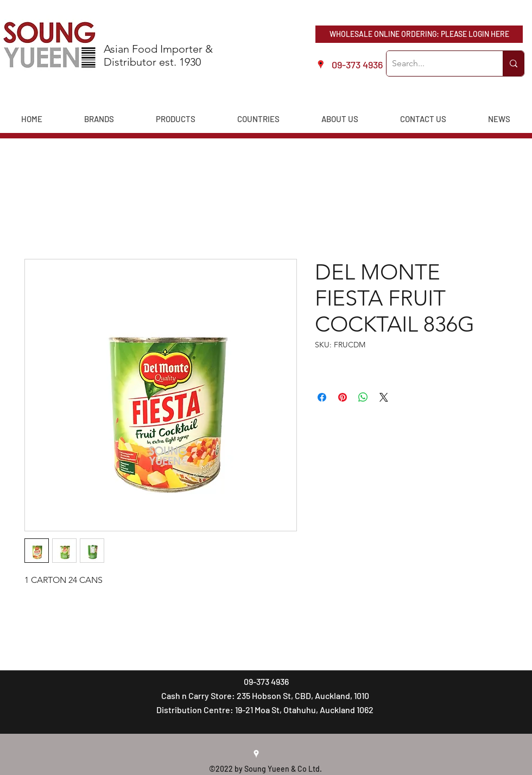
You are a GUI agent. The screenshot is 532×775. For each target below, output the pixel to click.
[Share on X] (384, 397)
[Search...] (436, 63)
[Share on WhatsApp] (363, 397)
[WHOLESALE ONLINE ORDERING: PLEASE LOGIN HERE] (419, 34)
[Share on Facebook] (322, 397)
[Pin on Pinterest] (343, 397)
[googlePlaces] (256, 754)
